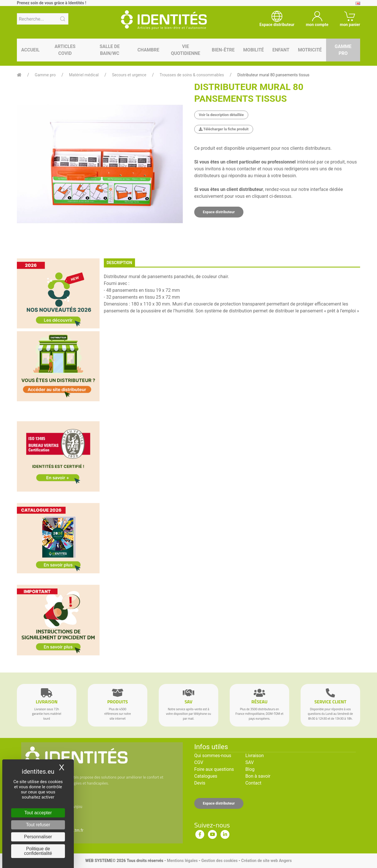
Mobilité (253, 50)
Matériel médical (84, 75)
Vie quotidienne (185, 50)
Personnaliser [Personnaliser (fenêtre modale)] (38, 837)
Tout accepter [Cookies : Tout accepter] (38, 813)
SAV (250, 762)
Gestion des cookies (220, 861)
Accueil (30, 50)
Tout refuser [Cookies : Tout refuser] (38, 825)
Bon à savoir (258, 776)
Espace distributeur (219, 212)
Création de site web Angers (266, 861)
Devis (200, 783)
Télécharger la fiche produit (224, 129)
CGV (199, 762)
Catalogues (206, 776)
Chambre (148, 50)
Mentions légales (182, 861)
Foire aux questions (214, 769)
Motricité (310, 50)
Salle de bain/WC (110, 50)
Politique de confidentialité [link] (38, 851)
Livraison (255, 756)
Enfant (281, 50)
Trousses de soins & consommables (192, 75)
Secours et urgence (129, 75)
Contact (253, 783)
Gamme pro (343, 50)
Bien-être (223, 50)
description (119, 263)
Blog (250, 769)
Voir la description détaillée (221, 115)
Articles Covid (65, 50)
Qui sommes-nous (213, 756)
